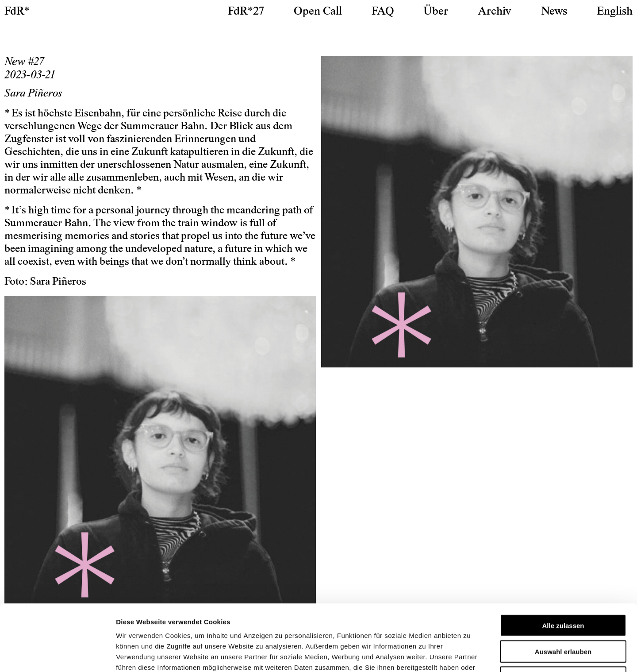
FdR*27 (246, 12)
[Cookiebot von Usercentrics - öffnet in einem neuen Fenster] (57, 655)
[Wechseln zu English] (615, 12)
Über (436, 12)
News (554, 12)
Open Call (318, 12)
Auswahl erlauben (563, 589)
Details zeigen (470, 655)
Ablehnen (563, 616)
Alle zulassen (563, 563)
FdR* (17, 12)
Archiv (495, 12)
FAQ (383, 12)
